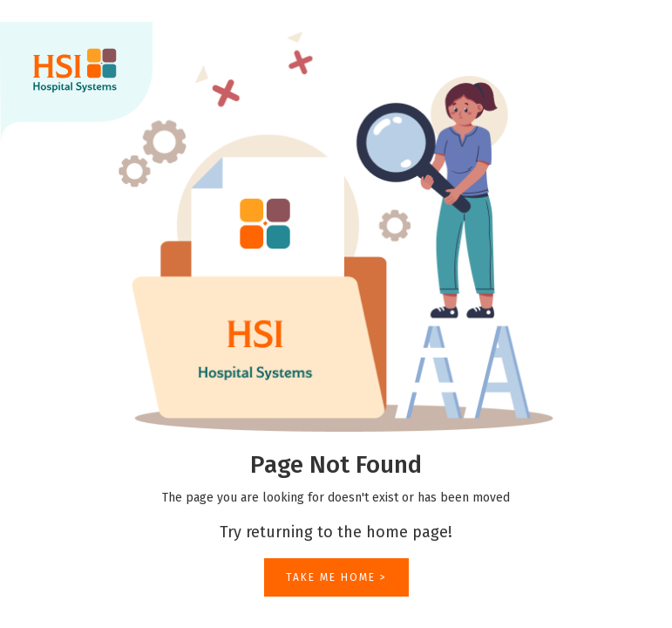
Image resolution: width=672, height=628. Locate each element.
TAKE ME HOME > (336, 577)
